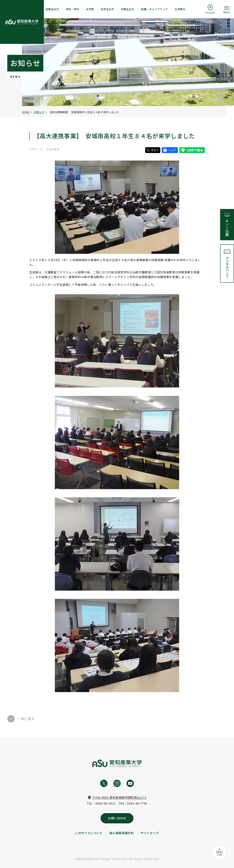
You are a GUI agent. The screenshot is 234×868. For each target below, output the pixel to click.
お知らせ (39, 112)
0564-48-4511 (106, 803)
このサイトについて (89, 833)
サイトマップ (150, 833)
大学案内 (180, 9)
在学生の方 (107, 9)
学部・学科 (72, 9)
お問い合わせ (117, 818)
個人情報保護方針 (121, 833)
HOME (26, 112)
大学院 (90, 9)
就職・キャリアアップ (154, 9)
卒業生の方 (128, 9)
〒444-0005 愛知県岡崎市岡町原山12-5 (119, 797)
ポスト (153, 150)
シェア (170, 150)
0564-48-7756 (137, 803)
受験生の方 (52, 9)
